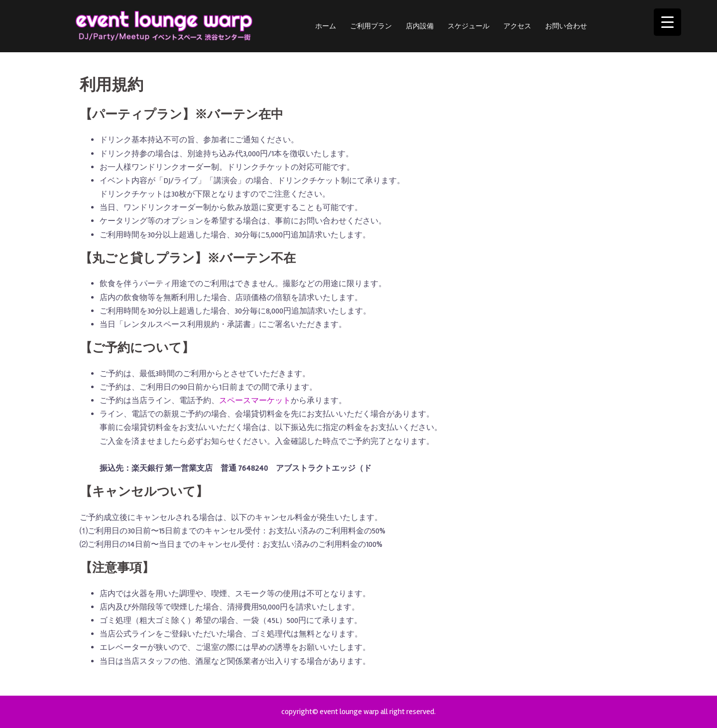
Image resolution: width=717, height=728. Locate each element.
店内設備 (420, 26)
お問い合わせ (566, 26)
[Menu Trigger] (667, 22)
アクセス (517, 26)
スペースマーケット (255, 401)
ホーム (326, 26)
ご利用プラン (371, 26)
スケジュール (469, 26)
